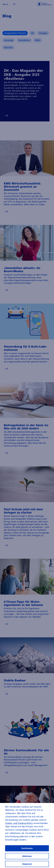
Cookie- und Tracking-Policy (19, 824)
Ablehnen (27, 857)
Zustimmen (27, 849)
